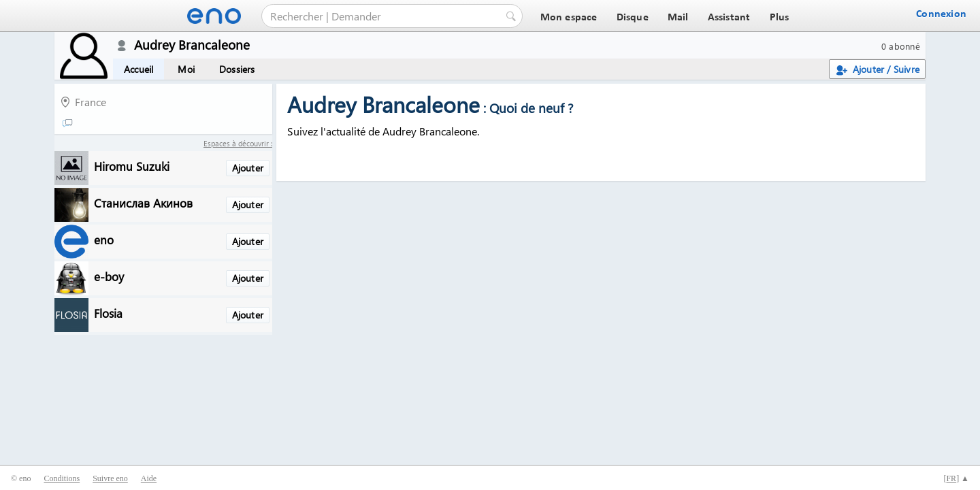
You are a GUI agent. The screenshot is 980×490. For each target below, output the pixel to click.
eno (104, 239)
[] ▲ (956, 478)
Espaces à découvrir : (238, 143)
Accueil (138, 69)
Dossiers (237, 69)
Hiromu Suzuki (132, 166)
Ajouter (248, 168)
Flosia (108, 313)
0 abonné (901, 46)
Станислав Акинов (143, 202)
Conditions (62, 478)
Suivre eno (110, 478)
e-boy (109, 276)
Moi (186, 69)
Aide (149, 478)
